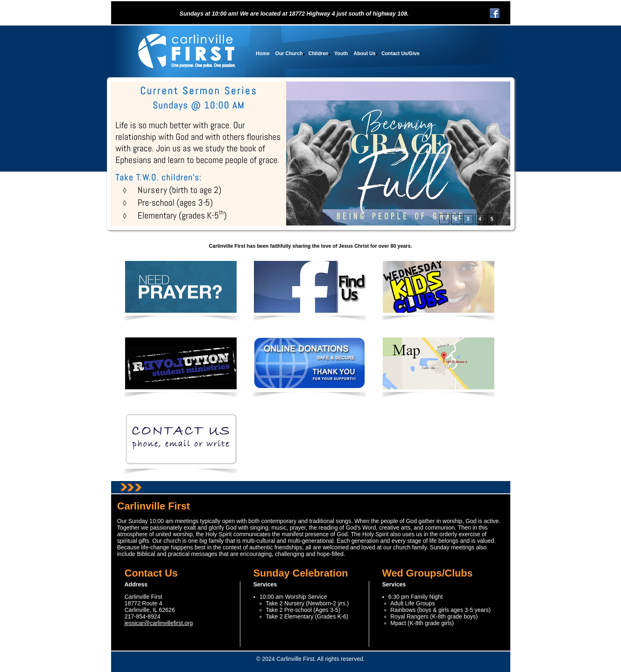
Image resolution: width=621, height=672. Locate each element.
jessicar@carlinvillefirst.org (159, 623)
